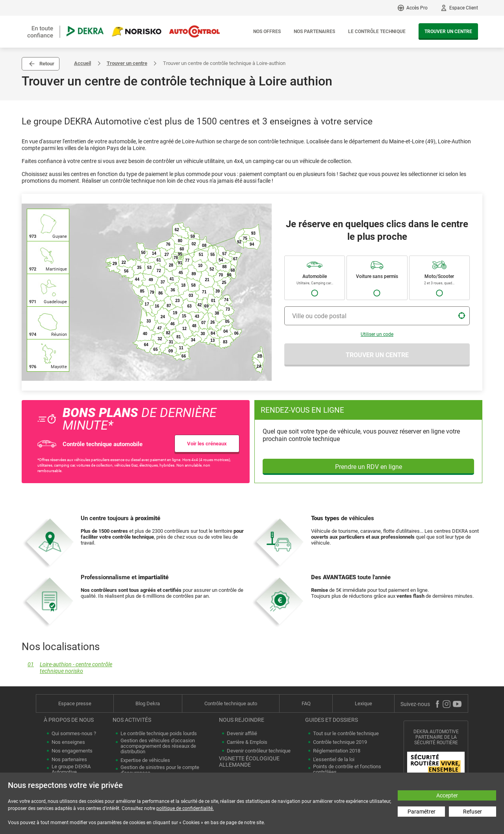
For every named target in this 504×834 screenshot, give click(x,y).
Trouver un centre (448, 32)
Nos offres (267, 32)
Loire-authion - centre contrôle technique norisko (67, 668)
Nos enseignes (68, 742)
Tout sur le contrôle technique (346, 734)
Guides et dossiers (332, 720)
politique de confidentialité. (185, 808)
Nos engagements (72, 751)
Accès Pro (417, 8)
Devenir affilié (242, 734)
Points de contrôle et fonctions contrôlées (347, 769)
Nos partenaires (314, 32)
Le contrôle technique (377, 32)
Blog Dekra (148, 703)
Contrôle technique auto (231, 703)
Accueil (82, 63)
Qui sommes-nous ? (74, 734)
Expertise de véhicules (145, 760)
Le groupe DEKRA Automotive (71, 769)
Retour (47, 64)
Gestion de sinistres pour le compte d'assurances (160, 770)
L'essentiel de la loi (334, 760)
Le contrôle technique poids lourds (159, 734)
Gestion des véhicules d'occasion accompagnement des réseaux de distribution (158, 746)
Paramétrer (422, 812)
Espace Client (464, 8)
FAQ (306, 703)
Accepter (447, 795)
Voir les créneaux (207, 444)
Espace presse (75, 703)
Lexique (363, 703)
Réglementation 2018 (337, 751)
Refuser (472, 812)
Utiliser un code (377, 334)
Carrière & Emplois (247, 742)
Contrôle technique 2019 (340, 742)
